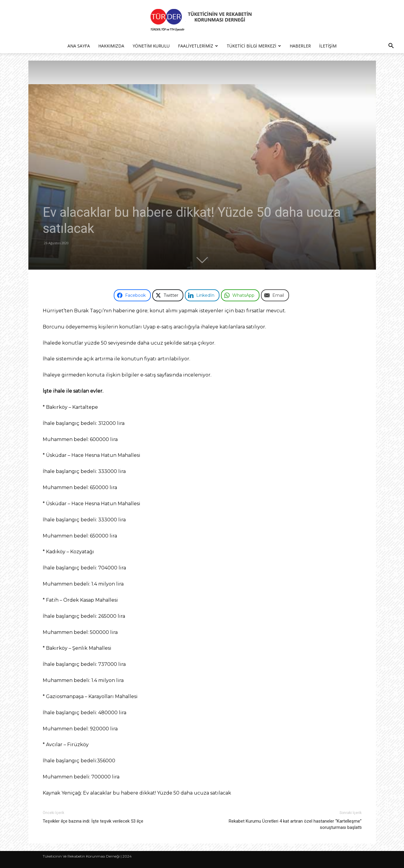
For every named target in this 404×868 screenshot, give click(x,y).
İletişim (328, 46)
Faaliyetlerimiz (198, 46)
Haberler (300, 46)
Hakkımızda (111, 46)
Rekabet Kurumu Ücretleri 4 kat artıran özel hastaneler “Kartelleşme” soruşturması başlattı (295, 824)
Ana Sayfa (79, 46)
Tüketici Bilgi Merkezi (254, 46)
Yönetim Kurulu (151, 46)
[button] (391, 46)
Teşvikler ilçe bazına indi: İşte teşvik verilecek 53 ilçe (93, 821)
